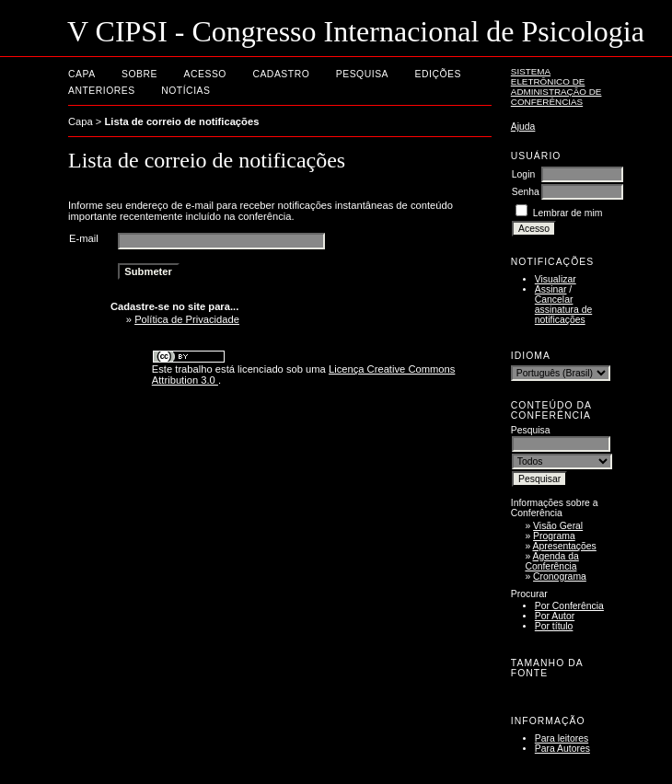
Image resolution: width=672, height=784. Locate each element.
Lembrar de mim (568, 213)
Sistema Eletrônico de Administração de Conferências (556, 86)
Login (523, 174)
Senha (526, 192)
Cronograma (560, 576)
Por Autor (555, 616)
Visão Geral (558, 526)
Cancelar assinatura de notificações (563, 310)
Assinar (551, 289)
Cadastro (281, 74)
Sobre (139, 74)
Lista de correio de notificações (182, 121)
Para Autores (562, 749)
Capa (82, 74)
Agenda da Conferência (551, 561)
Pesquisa (362, 74)
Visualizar (556, 279)
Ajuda (523, 127)
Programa (554, 536)
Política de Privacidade (187, 319)
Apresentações (565, 546)
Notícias (185, 91)
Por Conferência (569, 606)
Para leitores (562, 738)
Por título (554, 626)
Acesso (205, 74)
